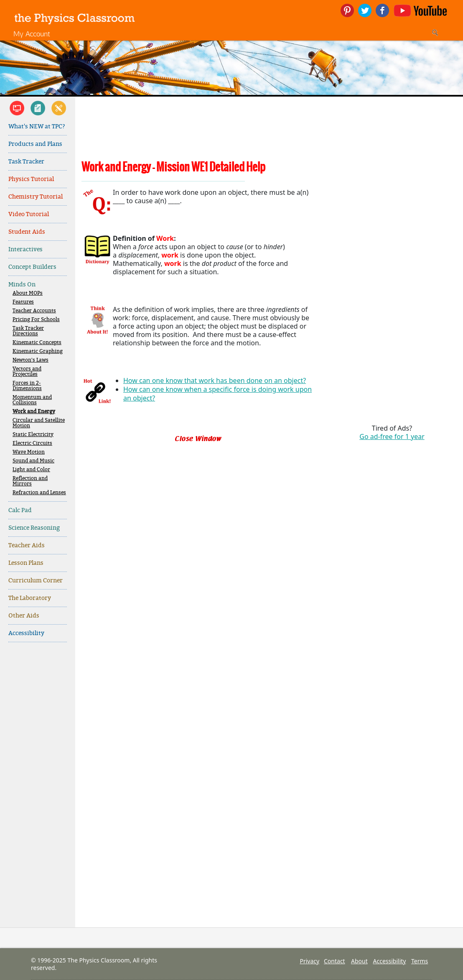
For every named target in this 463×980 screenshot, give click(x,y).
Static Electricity (33, 435)
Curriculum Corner (36, 581)
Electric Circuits (32, 443)
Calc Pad (20, 510)
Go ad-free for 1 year (392, 436)
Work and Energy (34, 412)
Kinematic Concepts (37, 343)
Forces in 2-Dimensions (27, 386)
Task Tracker (26, 162)
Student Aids (27, 232)
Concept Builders (32, 267)
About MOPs (28, 293)
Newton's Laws (31, 360)
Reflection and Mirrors (30, 481)
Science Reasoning (34, 528)
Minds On (22, 285)
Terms (420, 961)
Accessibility (26, 633)
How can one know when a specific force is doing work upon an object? (218, 394)
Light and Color (31, 470)
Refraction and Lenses (39, 493)
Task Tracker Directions (28, 331)
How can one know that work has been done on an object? (215, 380)
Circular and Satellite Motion (39, 423)
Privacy (309, 961)
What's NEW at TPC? (37, 126)
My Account (32, 34)
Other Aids (24, 616)
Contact (335, 961)
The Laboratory (30, 598)
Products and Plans (35, 144)
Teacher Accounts (34, 311)
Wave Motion (29, 452)
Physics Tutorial (31, 179)
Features (23, 302)
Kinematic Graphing (38, 351)
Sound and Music (33, 461)
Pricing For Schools (36, 320)
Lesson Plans (26, 563)
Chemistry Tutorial (36, 197)
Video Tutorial (29, 214)
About (359, 961)
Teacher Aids (27, 545)
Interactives (25, 249)
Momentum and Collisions (32, 400)
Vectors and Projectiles (27, 372)
